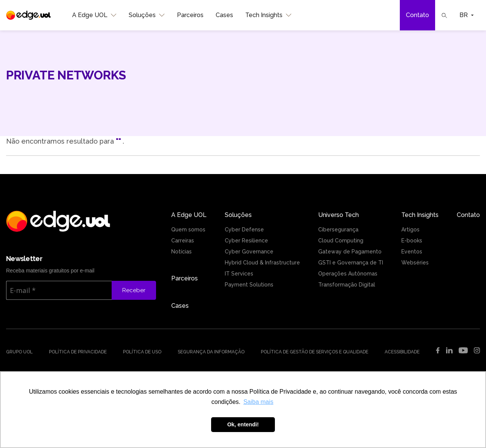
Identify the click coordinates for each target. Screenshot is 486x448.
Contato (417, 15)
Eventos (412, 252)
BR (467, 15)
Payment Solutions (249, 285)
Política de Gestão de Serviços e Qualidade (315, 352)
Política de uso (142, 352)
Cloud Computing (341, 241)
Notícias (181, 252)
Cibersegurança (338, 230)
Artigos (410, 230)
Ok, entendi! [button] (243, 424)
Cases (224, 15)
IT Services (239, 274)
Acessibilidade (402, 352)
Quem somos (188, 230)
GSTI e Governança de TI (351, 263)
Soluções (147, 15)
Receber (134, 290)
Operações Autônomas (348, 274)
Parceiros (190, 15)
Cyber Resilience (246, 241)
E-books (412, 241)
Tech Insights (268, 15)
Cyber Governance (249, 252)
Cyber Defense (244, 230)
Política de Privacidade (78, 352)
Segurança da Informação (211, 352)
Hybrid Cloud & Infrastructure (262, 263)
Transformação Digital (347, 285)
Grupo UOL (19, 352)
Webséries (415, 263)
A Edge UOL (94, 15)
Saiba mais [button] (258, 402)
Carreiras (183, 241)
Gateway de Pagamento (350, 252)
